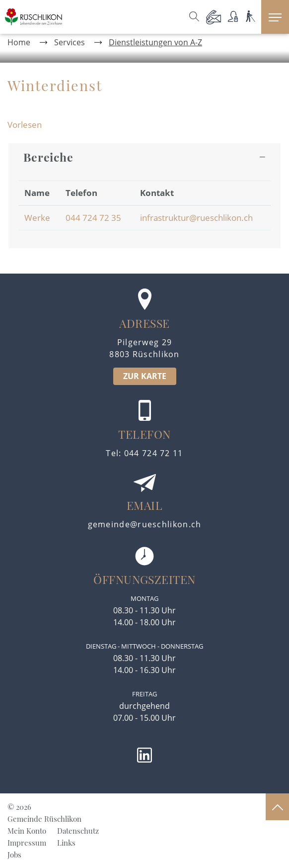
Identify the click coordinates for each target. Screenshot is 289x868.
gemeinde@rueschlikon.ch (145, 524)
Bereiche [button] (48, 157)
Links (66, 843)
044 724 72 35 (93, 218)
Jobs (14, 855)
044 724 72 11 (154, 453)
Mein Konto (27, 831)
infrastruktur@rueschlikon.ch (196, 218)
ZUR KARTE (145, 376)
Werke (37, 218)
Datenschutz (78, 831)
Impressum (27, 843)
